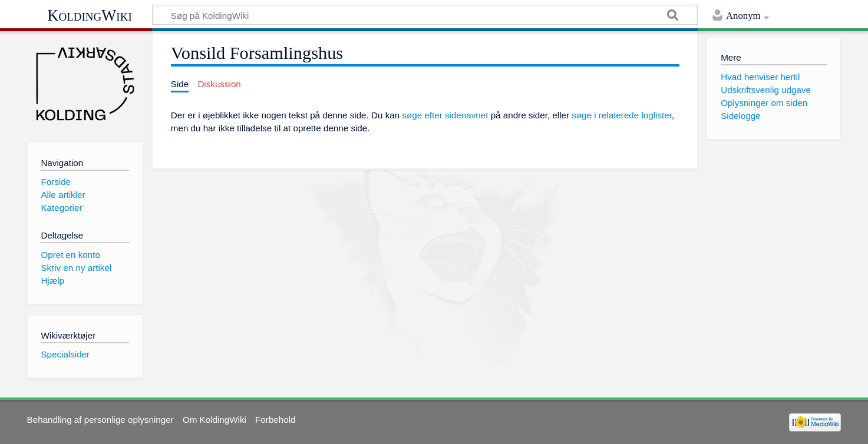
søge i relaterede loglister (622, 115)
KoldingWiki (90, 15)
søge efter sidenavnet (445, 115)
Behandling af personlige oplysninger (100, 420)
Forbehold (275, 420)
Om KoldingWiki (214, 420)
